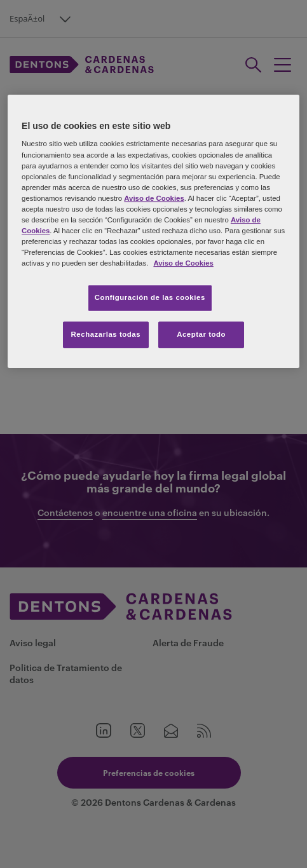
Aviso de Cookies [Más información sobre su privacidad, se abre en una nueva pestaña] (183, 263)
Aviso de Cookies (154, 198)
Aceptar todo (201, 334)
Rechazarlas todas (106, 334)
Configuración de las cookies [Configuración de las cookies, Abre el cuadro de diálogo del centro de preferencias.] (150, 297)
